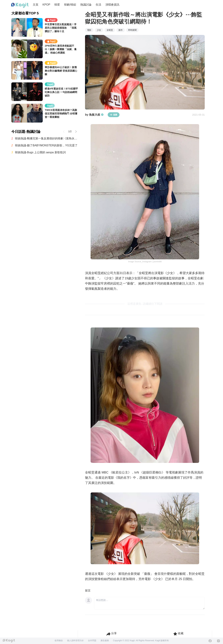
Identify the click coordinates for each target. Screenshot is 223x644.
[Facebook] (210, 641)
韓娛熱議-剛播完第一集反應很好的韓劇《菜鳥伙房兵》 (47, 138)
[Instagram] (218, 641)
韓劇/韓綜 (70, 5)
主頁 (36, 5)
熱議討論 (86, 5)
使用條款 (59, 641)
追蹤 (114, 115)
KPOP (46, 5)
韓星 (57, 5)
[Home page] (20, 5)
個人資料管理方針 (75, 641)
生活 (98, 5)
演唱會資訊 (112, 5)
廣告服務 (105, 641)
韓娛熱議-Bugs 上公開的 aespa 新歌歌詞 (40, 152)
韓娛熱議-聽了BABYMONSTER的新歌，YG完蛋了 (46, 145)
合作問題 (92, 641)
